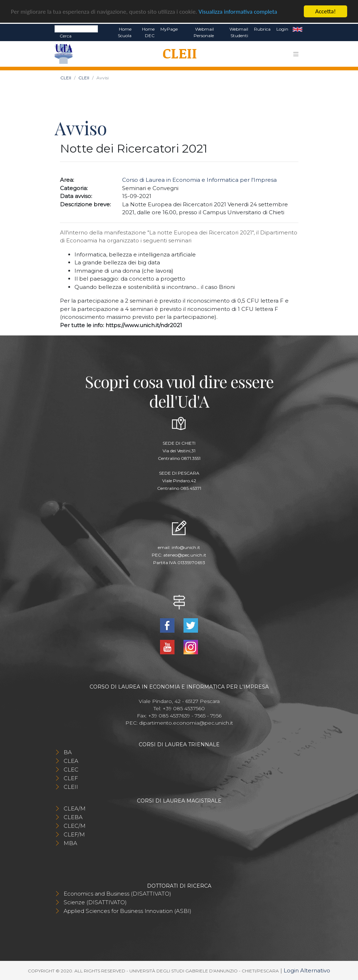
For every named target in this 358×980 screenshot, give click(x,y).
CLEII (66, 78)
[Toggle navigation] (296, 54)
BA (68, 752)
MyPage (169, 29)
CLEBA (73, 817)
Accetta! (326, 11)
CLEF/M (74, 834)
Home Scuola (125, 32)
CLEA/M (75, 808)
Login (282, 29)
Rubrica (262, 29)
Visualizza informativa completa (238, 11)
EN (297, 29)
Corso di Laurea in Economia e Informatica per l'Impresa (199, 180)
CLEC (71, 769)
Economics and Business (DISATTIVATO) (117, 893)
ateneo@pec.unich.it (185, 555)
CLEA (71, 761)
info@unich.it (186, 547)
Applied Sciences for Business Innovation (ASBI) (128, 911)
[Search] (76, 29)
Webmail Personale (204, 32)
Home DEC (148, 32)
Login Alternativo (307, 970)
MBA (70, 843)
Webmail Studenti (239, 32)
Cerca (66, 36)
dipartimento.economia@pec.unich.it (186, 722)
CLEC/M (75, 825)
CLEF (71, 778)
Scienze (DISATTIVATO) (95, 902)
